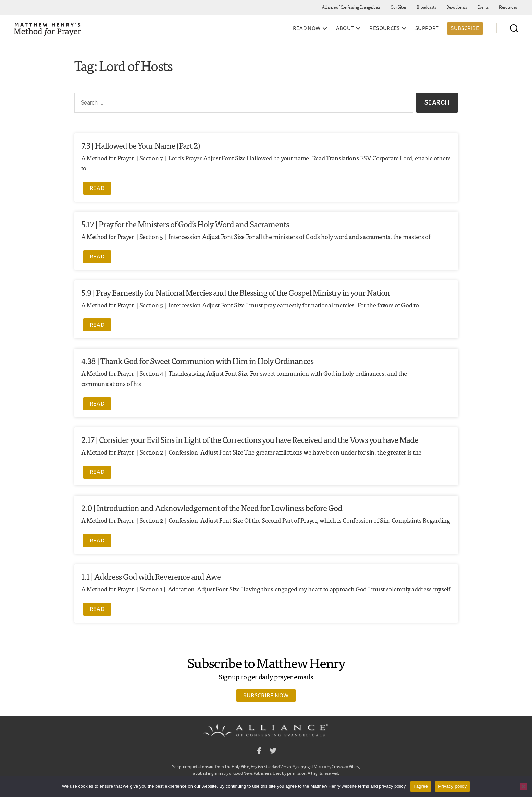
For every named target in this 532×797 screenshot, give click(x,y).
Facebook (259, 752)
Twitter (273, 752)
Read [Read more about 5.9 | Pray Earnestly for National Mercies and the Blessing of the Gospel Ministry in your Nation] (97, 325)
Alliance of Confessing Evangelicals (351, 7)
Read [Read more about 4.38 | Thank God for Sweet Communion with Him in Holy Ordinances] (97, 403)
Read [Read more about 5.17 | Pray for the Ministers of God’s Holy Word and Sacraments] (97, 256)
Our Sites (398, 7)
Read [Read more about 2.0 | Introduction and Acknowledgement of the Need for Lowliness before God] (97, 540)
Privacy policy (452, 786)
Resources (508, 7)
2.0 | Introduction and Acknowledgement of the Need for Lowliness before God (212, 508)
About (345, 28)
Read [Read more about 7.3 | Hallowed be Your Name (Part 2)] (97, 188)
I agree (421, 786)
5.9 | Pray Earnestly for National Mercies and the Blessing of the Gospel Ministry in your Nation (236, 292)
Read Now (307, 28)
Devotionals (457, 7)
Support (427, 28)
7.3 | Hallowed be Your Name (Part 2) (141, 145)
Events (483, 7)
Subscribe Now (266, 695)
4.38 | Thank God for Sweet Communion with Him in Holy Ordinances (197, 360)
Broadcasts (426, 7)
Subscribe (465, 28)
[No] (523, 786)
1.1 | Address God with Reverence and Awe (151, 576)
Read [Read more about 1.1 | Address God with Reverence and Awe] (97, 609)
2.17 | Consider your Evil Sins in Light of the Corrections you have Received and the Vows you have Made (250, 439)
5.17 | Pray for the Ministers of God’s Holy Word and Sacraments (185, 224)
